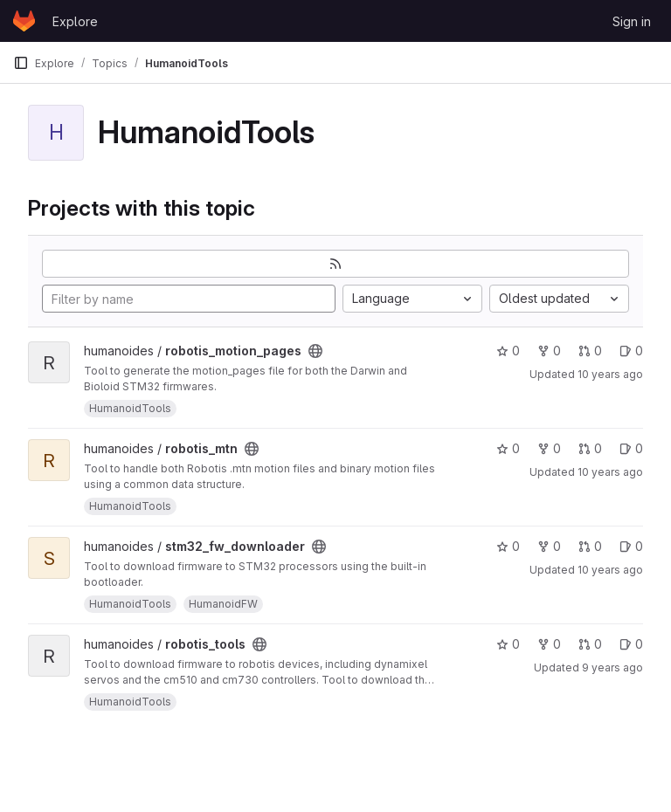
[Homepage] (24, 21)
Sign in (632, 21)
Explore (75, 21)
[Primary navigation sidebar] (21, 63)
